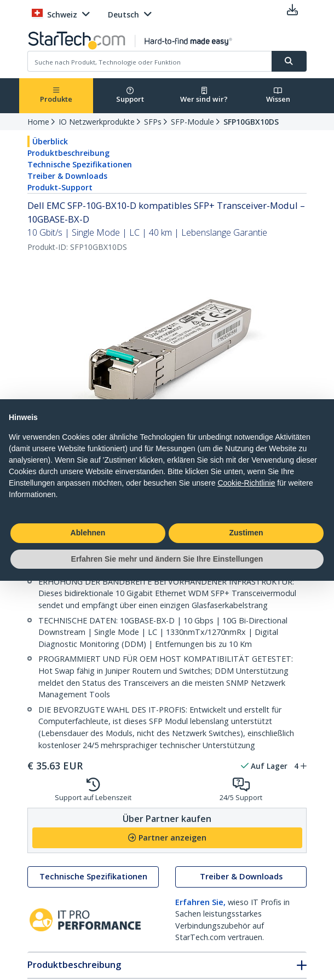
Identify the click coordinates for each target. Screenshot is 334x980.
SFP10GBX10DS (251, 122)
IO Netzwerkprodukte (97, 122)
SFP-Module (192, 122)
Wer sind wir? (204, 95)
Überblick (50, 141)
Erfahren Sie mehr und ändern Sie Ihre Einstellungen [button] (167, 559)
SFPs (153, 122)
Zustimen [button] (246, 533)
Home (38, 122)
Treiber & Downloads (67, 176)
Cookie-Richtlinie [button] (246, 483)
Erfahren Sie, (200, 902)
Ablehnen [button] (88, 533)
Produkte (56, 95)
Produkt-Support (60, 187)
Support (130, 95)
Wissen (278, 95)
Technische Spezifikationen (80, 164)
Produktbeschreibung (68, 153)
